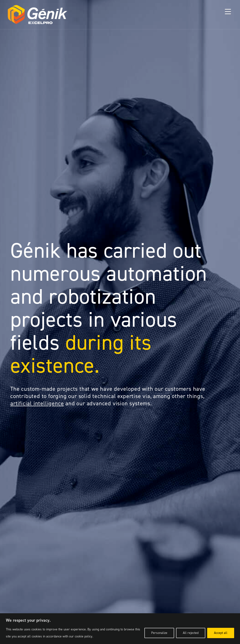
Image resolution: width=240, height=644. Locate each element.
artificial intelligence (37, 403)
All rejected (191, 633)
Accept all (221, 633)
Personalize (159, 633)
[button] (228, 12)
